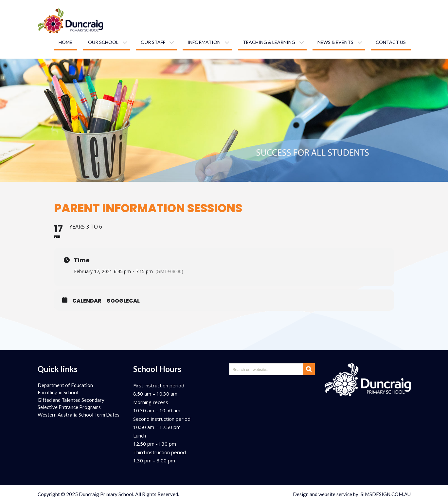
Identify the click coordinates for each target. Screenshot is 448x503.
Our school (103, 42)
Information (204, 42)
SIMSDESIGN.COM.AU (386, 494)
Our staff (153, 42)
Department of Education (65, 385)
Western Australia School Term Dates (79, 415)
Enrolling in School (58, 392)
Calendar (87, 301)
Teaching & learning (269, 42)
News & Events (335, 42)
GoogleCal (123, 301)
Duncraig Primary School (106, 494)
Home (65, 42)
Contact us (391, 42)
